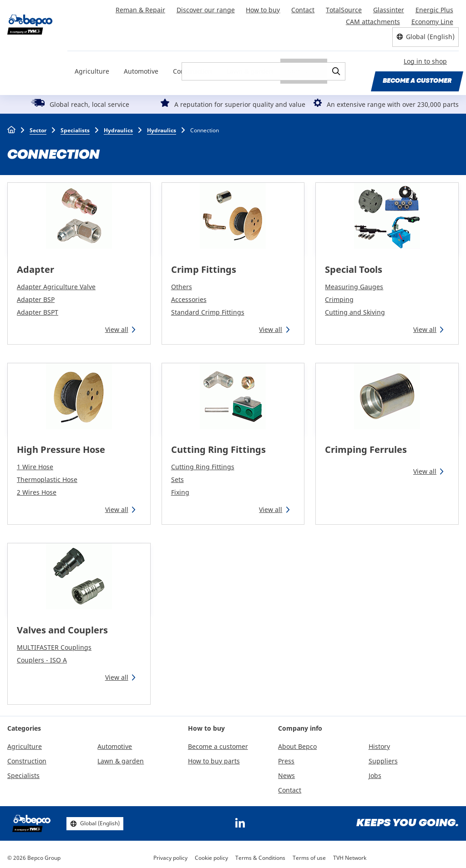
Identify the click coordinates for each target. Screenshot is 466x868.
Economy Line (432, 18)
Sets (177, 476)
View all (117, 325)
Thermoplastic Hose (47, 476)
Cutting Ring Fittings (218, 446)
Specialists (304, 67)
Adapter (35, 265)
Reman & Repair (143, 8)
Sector (38, 126)
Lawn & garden (250, 67)
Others (182, 283)
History (379, 743)
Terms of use (309, 854)
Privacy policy (170, 854)
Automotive (141, 67)
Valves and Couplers (62, 626)
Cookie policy (211, 854)
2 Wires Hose (37, 489)
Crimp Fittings (204, 265)
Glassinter (389, 8)
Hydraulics (118, 126)
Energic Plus (434, 8)
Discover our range (208, 8)
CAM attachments (373, 18)
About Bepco (297, 743)
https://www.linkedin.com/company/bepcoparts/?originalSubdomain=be (240, 820)
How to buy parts (214, 757)
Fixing (180, 489)
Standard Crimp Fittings (208, 308)
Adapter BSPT (38, 308)
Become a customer (417, 77)
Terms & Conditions (260, 854)
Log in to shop (425, 58)
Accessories (189, 295)
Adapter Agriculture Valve (56, 283)
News (286, 771)
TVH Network (350, 854)
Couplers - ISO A (42, 656)
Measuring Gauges (354, 283)
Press (286, 757)
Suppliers (383, 757)
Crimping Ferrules (366, 446)
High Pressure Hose (61, 446)
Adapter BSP (36, 295)
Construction (192, 67)
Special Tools (354, 265)
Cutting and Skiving (355, 308)
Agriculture (92, 67)
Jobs (375, 771)
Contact (304, 8)
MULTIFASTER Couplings (54, 643)
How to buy (265, 8)
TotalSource (345, 8)
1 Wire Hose (35, 463)
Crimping (339, 295)
